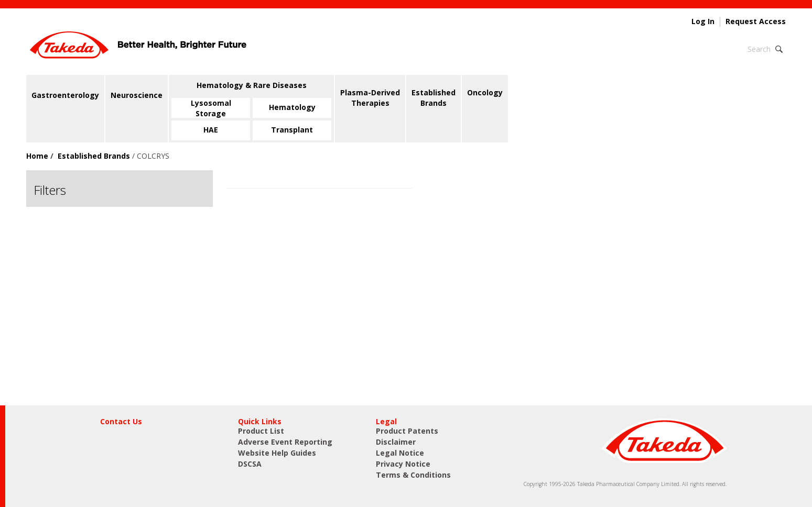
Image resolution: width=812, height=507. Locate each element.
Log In (703, 21)
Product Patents (407, 431)
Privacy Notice (403, 464)
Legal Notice (400, 453)
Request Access (756, 21)
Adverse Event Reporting (285, 442)
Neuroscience (137, 95)
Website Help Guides (277, 453)
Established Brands (94, 156)
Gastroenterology (65, 95)
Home (37, 156)
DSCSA (250, 464)
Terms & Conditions (413, 475)
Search (759, 49)
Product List (261, 431)
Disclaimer (396, 442)
